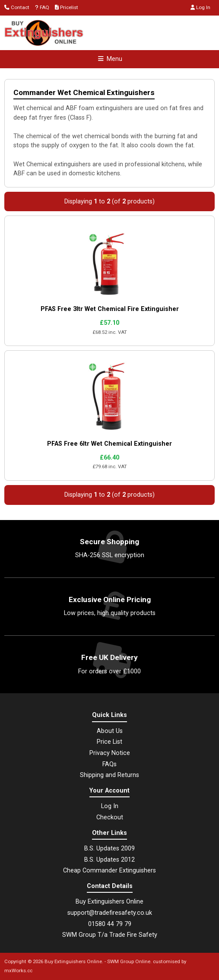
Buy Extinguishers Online (73, 961)
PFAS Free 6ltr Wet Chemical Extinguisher (109, 444)
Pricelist (67, 7)
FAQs (109, 764)
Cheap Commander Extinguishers (109, 871)
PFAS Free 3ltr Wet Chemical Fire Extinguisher (110, 309)
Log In (200, 7)
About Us (110, 731)
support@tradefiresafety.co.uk (110, 913)
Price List (109, 742)
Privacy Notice (110, 753)
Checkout (110, 817)
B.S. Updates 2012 (109, 860)
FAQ (42, 7)
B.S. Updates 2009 (109, 848)
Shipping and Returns (109, 775)
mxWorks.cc (18, 970)
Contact (17, 7)
